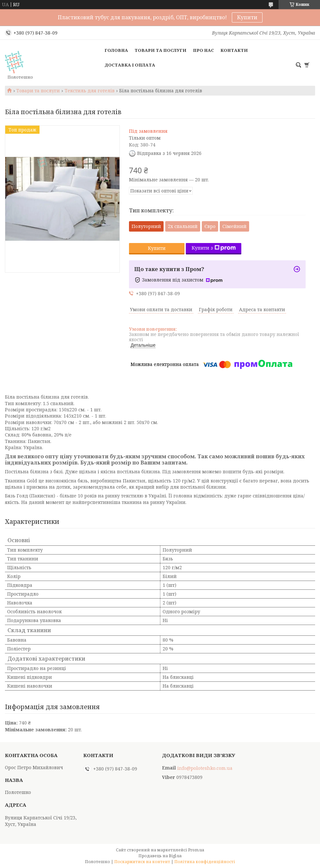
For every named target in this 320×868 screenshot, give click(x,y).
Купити (247, 17)
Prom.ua (196, 850)
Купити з (214, 248)
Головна (116, 50)
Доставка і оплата (130, 65)
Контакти (234, 50)
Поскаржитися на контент (142, 862)
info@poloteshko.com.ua (205, 768)
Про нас (203, 50)
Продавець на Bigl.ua (160, 856)
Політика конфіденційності (205, 862)
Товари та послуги (160, 50)
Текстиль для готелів (90, 91)
